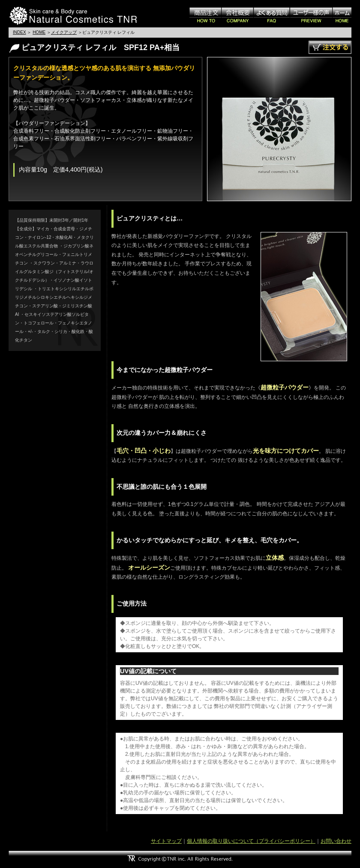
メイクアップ (64, 32)
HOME (39, 32)
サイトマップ (166, 841)
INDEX (19, 32)
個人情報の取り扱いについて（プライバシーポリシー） (251, 841)
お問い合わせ (336, 841)
